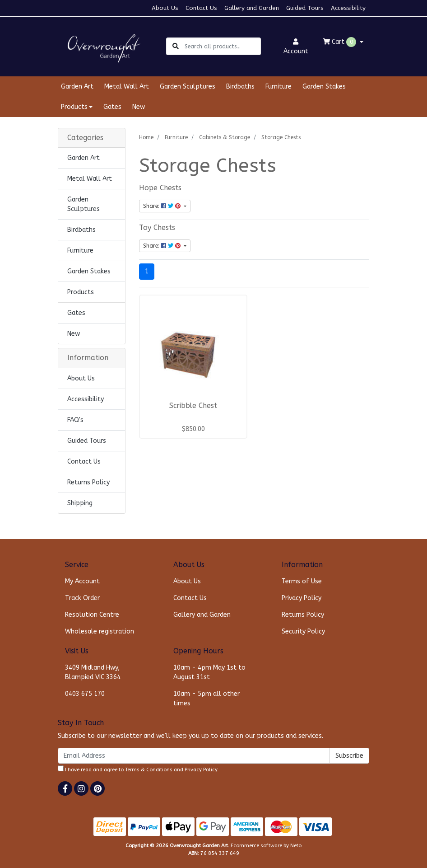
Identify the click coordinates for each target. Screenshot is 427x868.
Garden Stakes (324, 87)
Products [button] (74, 107)
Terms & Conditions (149, 770)
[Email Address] (194, 756)
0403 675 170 (85, 694)
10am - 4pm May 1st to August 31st (209, 672)
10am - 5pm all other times (207, 699)
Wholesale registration (100, 631)
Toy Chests (157, 228)
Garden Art (77, 87)
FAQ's (75, 420)
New (139, 107)
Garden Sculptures (188, 87)
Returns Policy (88, 482)
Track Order (82, 598)
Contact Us (201, 8)
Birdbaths (240, 87)
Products (81, 292)
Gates (112, 107)
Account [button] (296, 47)
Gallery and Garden (252, 8)
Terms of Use (302, 581)
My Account (82, 581)
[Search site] (176, 46)
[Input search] (222, 46)
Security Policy (303, 631)
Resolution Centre (92, 615)
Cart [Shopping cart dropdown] (340, 42)
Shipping (80, 503)
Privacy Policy (302, 598)
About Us (165, 8)
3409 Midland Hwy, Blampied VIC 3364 (93, 672)
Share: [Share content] (163, 206)
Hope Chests (160, 188)
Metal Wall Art (127, 87)
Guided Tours (305, 8)
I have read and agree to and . (138, 769)
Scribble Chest (193, 406)
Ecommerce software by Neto (266, 846)
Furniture (278, 87)
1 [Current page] (147, 271)
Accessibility (348, 8)
